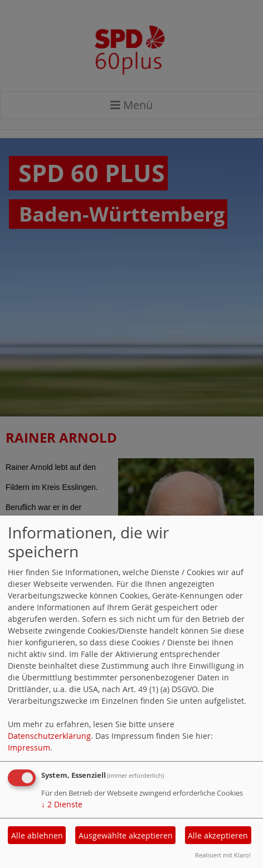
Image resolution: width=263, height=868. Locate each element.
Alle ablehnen (37, 835)
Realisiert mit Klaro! (223, 855)
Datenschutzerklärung (49, 736)
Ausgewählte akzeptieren (126, 835)
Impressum (29, 747)
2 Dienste (62, 804)
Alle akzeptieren (218, 835)
